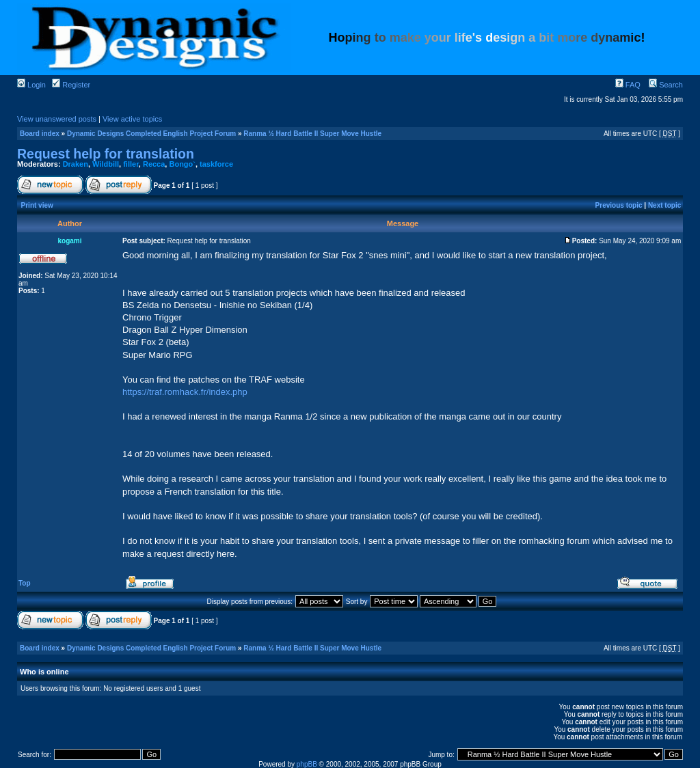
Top (25, 583)
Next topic (664, 205)
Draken (76, 164)
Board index (40, 134)
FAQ (628, 85)
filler (131, 164)
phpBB (307, 764)
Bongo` (182, 164)
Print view (37, 205)
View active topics (132, 119)
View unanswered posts (57, 119)
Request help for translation (106, 154)
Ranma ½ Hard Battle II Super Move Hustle (312, 134)
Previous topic (619, 205)
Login (31, 85)
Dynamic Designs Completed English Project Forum (151, 134)
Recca (154, 164)
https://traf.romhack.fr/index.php (185, 392)
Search (666, 85)
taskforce (216, 164)
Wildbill (106, 164)
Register (71, 85)
